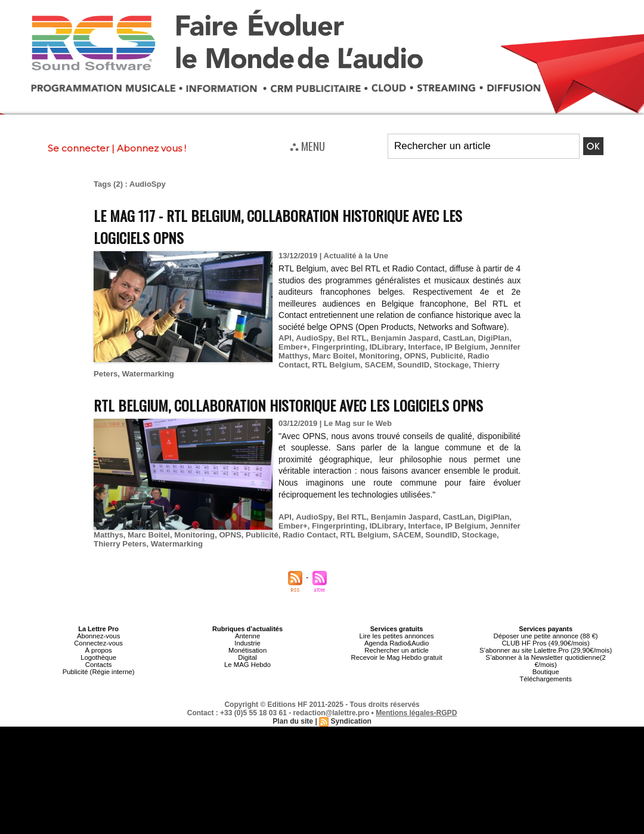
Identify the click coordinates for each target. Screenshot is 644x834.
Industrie (247, 643)
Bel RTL (350, 338)
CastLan (455, 338)
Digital (248, 657)
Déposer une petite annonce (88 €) (546, 636)
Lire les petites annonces (397, 636)
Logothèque (98, 657)
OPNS (414, 356)
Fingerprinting (338, 347)
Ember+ (293, 347)
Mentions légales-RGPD (417, 713)
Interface (422, 347)
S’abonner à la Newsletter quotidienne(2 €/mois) (546, 661)
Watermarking (119, 374)
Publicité (445, 356)
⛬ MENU (307, 146)
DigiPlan (491, 338)
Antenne (248, 636)
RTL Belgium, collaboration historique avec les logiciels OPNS (292, 405)
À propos (98, 650)
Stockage (416, 365)
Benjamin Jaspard (402, 338)
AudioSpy (314, 338)
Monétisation (247, 650)
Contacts (98, 665)
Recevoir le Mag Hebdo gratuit (397, 657)
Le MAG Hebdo (247, 665)
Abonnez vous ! (151, 148)
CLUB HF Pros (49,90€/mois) (546, 643)
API (285, 338)
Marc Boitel (333, 356)
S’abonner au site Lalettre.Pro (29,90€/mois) (546, 650)
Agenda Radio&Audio (396, 643)
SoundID (378, 365)
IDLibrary (385, 347)
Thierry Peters (464, 365)
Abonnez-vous (98, 636)
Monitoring (378, 356)
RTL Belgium (302, 365)
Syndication (351, 721)
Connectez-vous (98, 643)
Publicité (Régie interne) (98, 672)
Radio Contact (492, 356)
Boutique (545, 672)
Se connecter (78, 148)
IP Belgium (463, 347)
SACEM (344, 365)
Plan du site (293, 721)
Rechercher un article (397, 650)
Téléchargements (546, 679)
